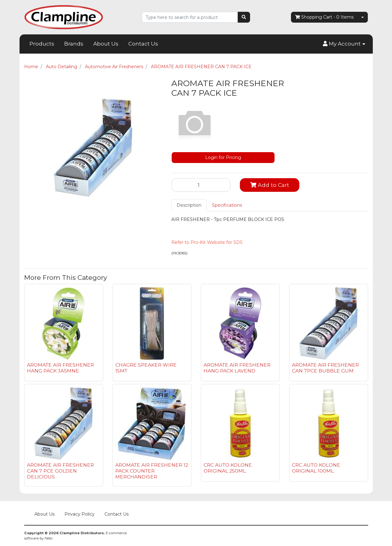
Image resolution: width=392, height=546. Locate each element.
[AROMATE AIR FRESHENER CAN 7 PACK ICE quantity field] (201, 185)
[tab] (189, 205)
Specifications (227, 205)
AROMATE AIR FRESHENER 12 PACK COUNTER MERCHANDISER (152, 471)
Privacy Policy (79, 514)
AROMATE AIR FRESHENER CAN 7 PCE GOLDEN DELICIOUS (60, 471)
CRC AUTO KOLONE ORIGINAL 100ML (316, 468)
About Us (106, 44)
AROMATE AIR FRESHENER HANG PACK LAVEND (237, 368)
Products (42, 44)
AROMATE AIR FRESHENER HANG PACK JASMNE (60, 368)
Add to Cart (270, 185)
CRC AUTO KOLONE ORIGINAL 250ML (228, 468)
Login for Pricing (223, 157)
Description (189, 205)
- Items (324, 17)
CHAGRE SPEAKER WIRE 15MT (146, 368)
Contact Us (143, 44)
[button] (344, 44)
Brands (74, 44)
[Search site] (244, 17)
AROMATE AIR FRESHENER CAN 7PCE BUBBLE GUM (325, 368)
